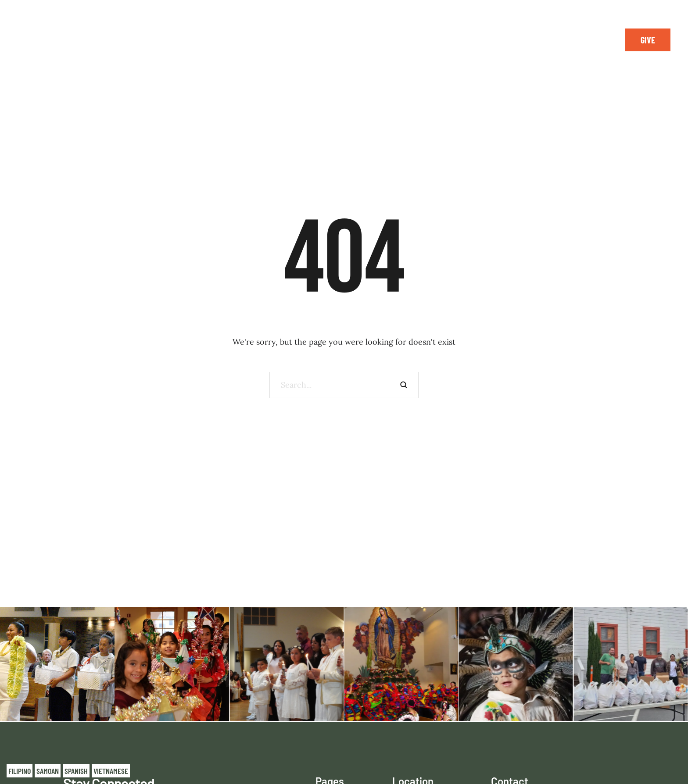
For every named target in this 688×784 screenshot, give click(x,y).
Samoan (48, 771)
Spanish (76, 771)
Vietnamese (111, 771)
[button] (648, 40)
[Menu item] (122, 34)
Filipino (20, 771)
